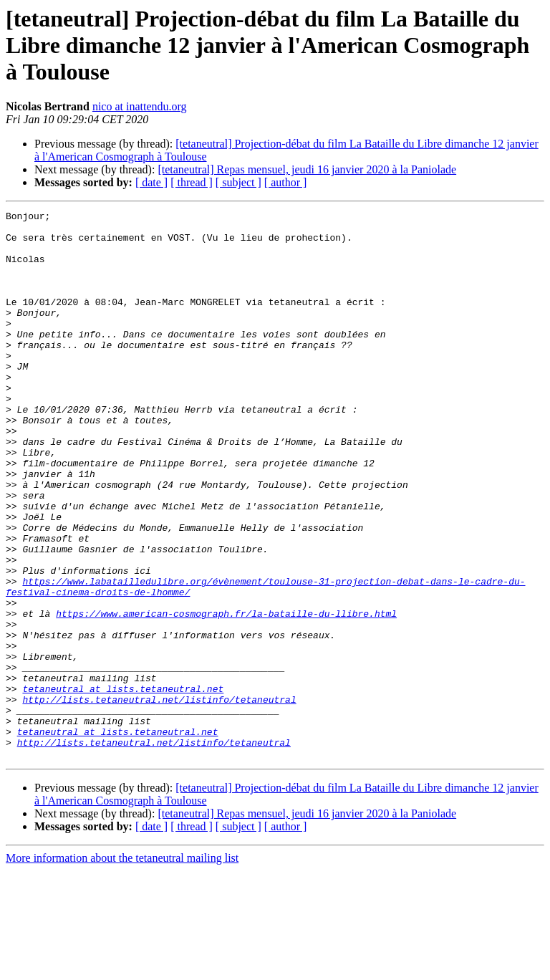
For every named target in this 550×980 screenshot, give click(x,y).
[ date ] (151, 182)
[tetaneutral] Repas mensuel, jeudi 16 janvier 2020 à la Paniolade (307, 169)
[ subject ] (238, 182)
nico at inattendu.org (140, 106)
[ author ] (286, 182)
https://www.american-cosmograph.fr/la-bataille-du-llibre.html (226, 695)
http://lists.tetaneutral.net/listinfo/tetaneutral (159, 798)
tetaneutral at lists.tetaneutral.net (123, 785)
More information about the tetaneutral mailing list (122, 967)
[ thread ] (192, 182)
